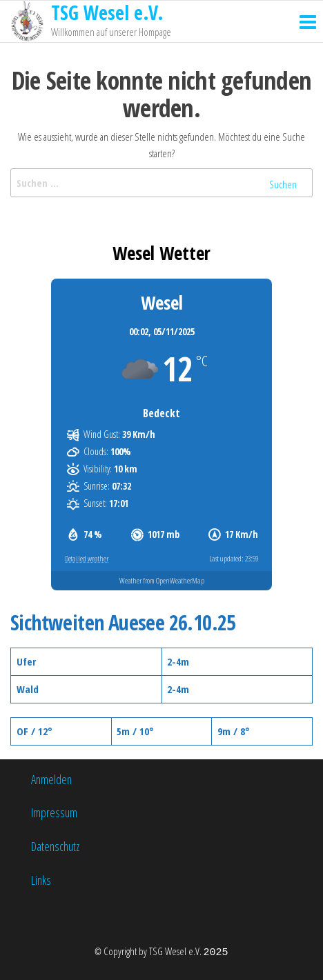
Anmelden (51, 779)
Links (41, 880)
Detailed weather (87, 558)
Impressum (54, 812)
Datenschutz (55, 846)
